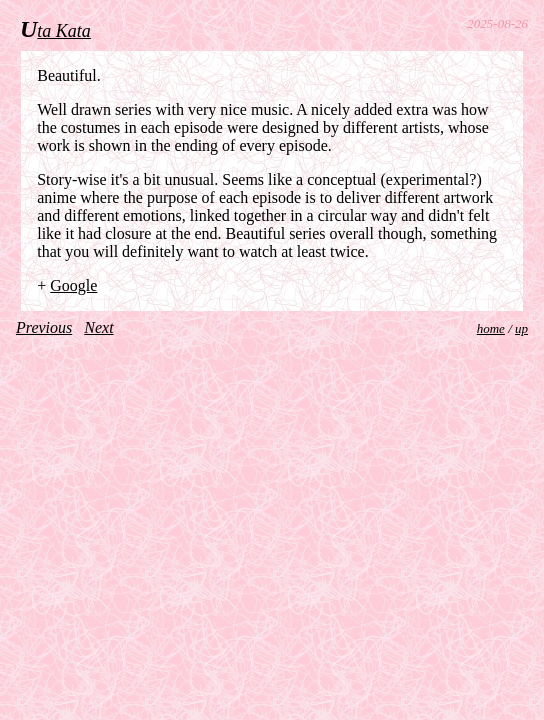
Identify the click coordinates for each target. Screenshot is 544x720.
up (521, 328)
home (491, 328)
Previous (44, 327)
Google (73, 285)
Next (98, 327)
